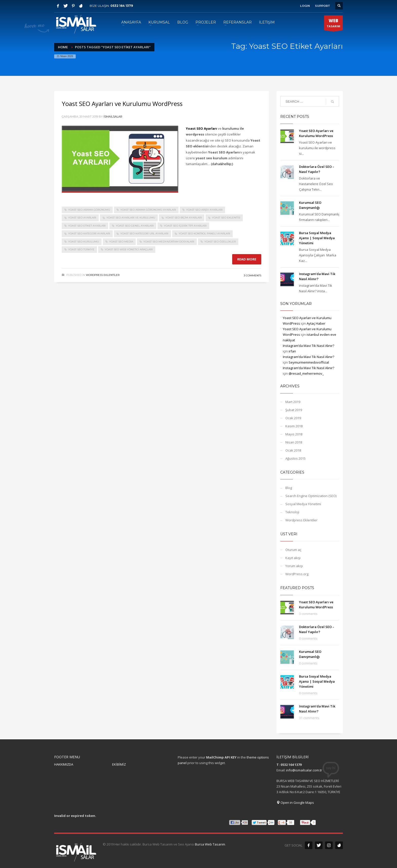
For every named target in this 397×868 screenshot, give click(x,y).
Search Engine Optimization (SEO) (311, 496)
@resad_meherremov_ (306, 373)
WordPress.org (297, 574)
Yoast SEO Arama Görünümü (89, 210)
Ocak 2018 (293, 450)
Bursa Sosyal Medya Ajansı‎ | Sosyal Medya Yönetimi (317, 238)
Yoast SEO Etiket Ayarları (87, 226)
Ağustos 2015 (295, 458)
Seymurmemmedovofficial (309, 362)
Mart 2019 (293, 402)
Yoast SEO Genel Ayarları (135, 226)
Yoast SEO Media (121, 242)
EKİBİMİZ (119, 764)
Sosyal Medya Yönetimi (303, 504)
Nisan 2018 (294, 442)
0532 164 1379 (122, 6)
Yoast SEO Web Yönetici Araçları (129, 249)
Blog (289, 488)
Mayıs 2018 (294, 434)
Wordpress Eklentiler (103, 275)
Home (63, 47)
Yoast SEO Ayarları (82, 218)
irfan (292, 351)
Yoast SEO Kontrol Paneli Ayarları (204, 233)
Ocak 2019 (293, 418)
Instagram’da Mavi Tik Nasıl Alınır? (309, 346)
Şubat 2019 (294, 410)
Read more (247, 259)
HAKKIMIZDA (64, 764)
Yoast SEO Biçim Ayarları (184, 218)
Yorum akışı (294, 566)
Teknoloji (292, 512)
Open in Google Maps (295, 803)
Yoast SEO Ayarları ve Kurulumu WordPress (122, 104)
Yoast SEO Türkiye (81, 249)
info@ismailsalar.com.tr (304, 770)
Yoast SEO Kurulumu (84, 242)
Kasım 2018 (294, 426)
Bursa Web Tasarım (210, 844)
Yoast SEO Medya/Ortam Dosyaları (169, 242)
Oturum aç (293, 550)
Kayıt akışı (293, 558)
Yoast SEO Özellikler (220, 242)
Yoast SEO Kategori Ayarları (89, 233)
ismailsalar (113, 117)
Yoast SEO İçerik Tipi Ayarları (185, 226)
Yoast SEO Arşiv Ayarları (204, 210)
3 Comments (253, 275)
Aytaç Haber (316, 323)
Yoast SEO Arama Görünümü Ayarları (148, 210)
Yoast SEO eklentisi (226, 218)
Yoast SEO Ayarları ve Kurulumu (131, 218)
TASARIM (333, 24)
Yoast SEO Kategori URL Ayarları (144, 233)
